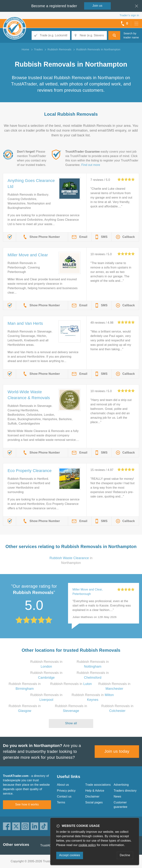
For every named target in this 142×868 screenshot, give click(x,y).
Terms (61, 802)
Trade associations (98, 785)
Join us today (117, 751)
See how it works (27, 804)
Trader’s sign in (129, 15)
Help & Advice (95, 791)
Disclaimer (92, 796)
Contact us (64, 796)
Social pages (94, 802)
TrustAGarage (50, 845)
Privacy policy (66, 791)
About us (63, 785)
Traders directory (125, 791)
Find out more (91, 165)
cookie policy (87, 845)
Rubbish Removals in (71, 684)
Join (97, 6)
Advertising (121, 785)
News (118, 796)
